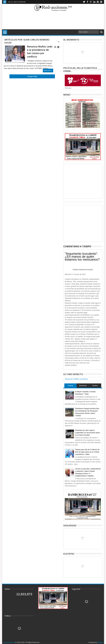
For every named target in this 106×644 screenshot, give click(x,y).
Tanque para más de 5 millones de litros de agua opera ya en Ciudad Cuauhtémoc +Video (87, 452)
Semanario (83, 386)
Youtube (98, 2)
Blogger (100, 642)
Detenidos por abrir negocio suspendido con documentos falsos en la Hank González (87, 433)
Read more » (48, 70)
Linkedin (94, 2)
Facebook (87, 2)
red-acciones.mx (9, 642)
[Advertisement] (53, 20)
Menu (5, 2)
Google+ (91, 2)
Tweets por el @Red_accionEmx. (77, 379)
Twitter (84, 2)
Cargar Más (32, 76)
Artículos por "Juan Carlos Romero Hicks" (27, 41)
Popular (71, 386)
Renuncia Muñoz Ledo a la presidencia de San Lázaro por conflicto (40, 52)
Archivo (95, 386)
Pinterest (101, 2)
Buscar (101, 32)
